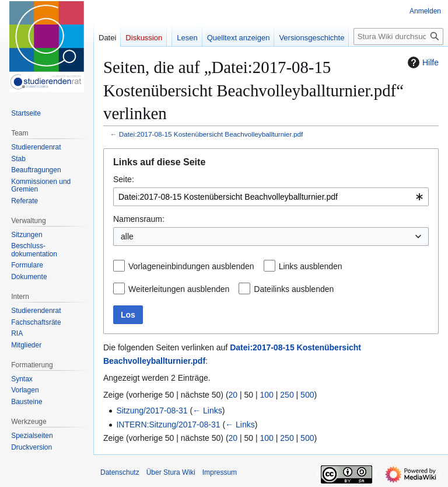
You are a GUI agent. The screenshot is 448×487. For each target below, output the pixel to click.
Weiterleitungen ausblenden (179, 289)
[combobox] (271, 197)
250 (287, 395)
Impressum (220, 472)
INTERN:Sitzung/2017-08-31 (168, 425)
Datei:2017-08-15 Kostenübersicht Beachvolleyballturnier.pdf (211, 134)
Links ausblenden (311, 266)
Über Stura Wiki (171, 472)
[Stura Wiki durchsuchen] (398, 36)
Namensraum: (139, 219)
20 (233, 395)
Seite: (124, 179)
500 (307, 395)
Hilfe (422, 62)
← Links (207, 411)
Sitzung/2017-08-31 (152, 411)
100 (267, 395)
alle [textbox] (127, 236)
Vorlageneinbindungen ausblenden (191, 266)
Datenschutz (120, 472)
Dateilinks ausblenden (294, 289)
